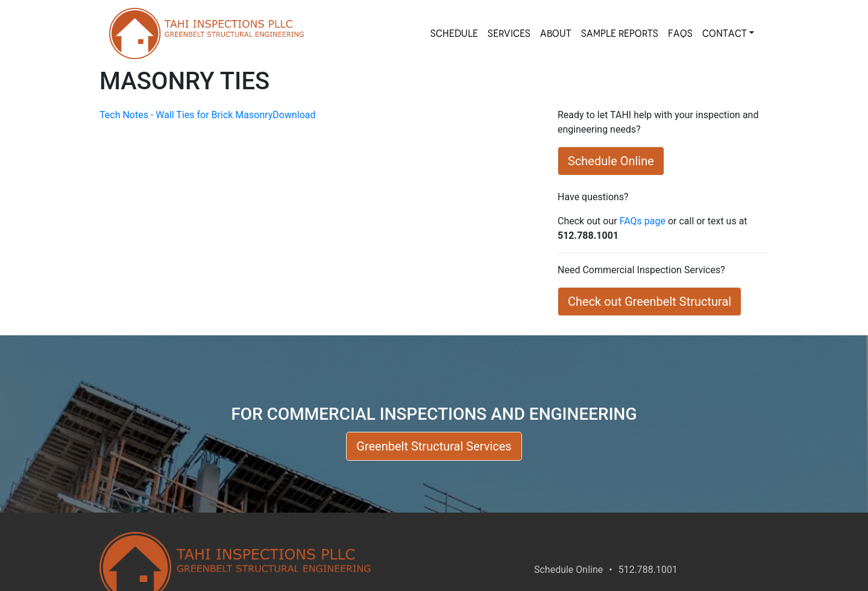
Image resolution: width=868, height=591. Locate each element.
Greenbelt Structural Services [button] (434, 446)
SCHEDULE (454, 33)
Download (294, 115)
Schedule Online (568, 570)
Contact (725, 33)
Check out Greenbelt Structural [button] (649, 302)
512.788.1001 (648, 570)
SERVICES (509, 33)
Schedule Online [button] (611, 161)
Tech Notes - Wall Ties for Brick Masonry (186, 115)
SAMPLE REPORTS (620, 33)
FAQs (680, 33)
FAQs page (643, 221)
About (556, 33)
